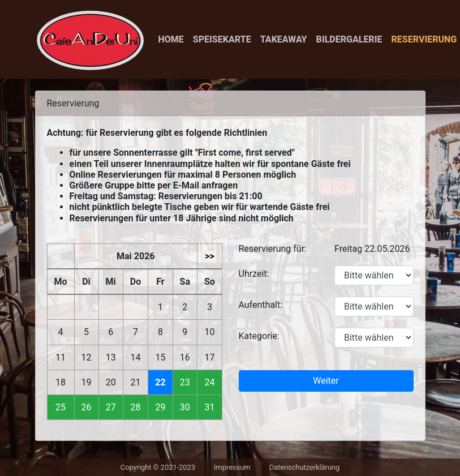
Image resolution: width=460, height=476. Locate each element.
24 (209, 382)
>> (210, 256)
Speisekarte (222, 39)
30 (185, 407)
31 (209, 407)
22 (160, 382)
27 (111, 407)
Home (171, 39)
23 (185, 382)
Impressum (232, 467)
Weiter (326, 381)
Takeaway (284, 39)
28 (136, 407)
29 (160, 407)
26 (87, 407)
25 (61, 407)
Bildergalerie (349, 39)
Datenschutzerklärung (305, 467)
